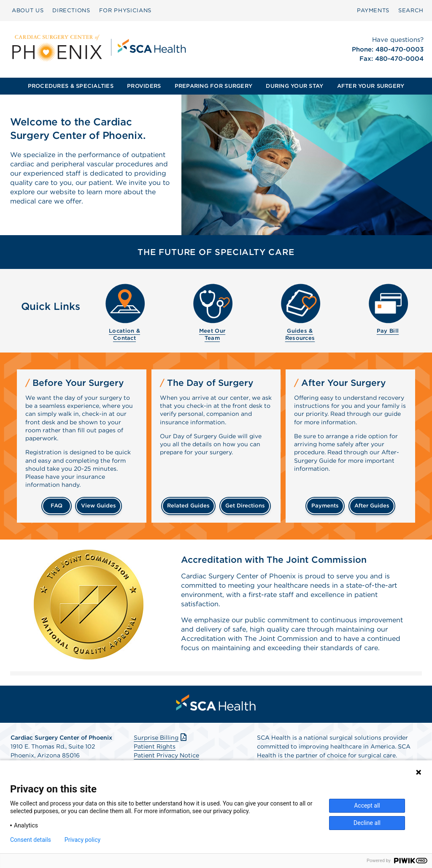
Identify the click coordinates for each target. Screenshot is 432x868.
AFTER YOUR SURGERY (371, 86)
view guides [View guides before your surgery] (99, 506)
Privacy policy (82, 840)
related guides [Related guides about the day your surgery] (188, 506)
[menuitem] (28, 11)
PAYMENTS (373, 10)
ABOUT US (28, 10)
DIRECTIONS (71, 10)
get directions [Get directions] (245, 506)
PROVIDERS (144, 86)
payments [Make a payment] (325, 506)
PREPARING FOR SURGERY (213, 86)
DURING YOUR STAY (294, 86)
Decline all (367, 823)
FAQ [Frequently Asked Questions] (57, 506)
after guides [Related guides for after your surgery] (372, 506)
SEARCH (411, 10)
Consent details (31, 840)
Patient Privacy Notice (166, 755)
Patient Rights (155, 746)
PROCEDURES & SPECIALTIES (71, 86)
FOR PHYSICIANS (125, 10)
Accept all (367, 806)
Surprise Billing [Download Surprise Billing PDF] (161, 738)
